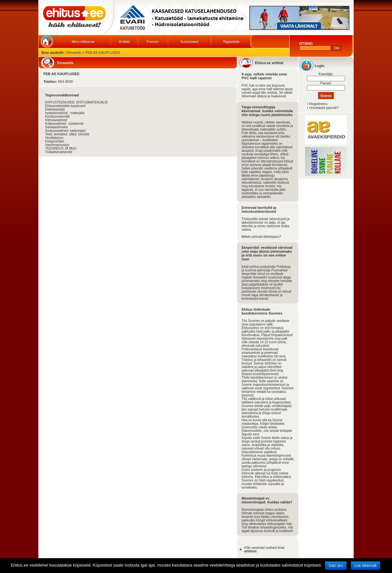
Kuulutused (189, 42)
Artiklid (124, 42)
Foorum (153, 42)
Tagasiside (231, 42)
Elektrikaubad (55, 109)
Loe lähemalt (365, 566)
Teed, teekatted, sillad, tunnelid (67, 134)
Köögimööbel (54, 141)
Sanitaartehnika (56, 127)
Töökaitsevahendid (59, 152)
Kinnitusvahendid (57, 117)
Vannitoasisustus (57, 145)
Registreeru (318, 104)
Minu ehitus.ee (83, 42)
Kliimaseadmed (56, 120)
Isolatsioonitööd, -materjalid (65, 113)
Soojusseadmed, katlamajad (65, 131)
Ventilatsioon (54, 138)
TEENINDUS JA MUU (61, 148)
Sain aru (336, 566)
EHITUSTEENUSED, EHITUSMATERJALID (76, 102)
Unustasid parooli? (324, 108)
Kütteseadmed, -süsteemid (64, 124)
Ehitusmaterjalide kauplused (65, 106)
